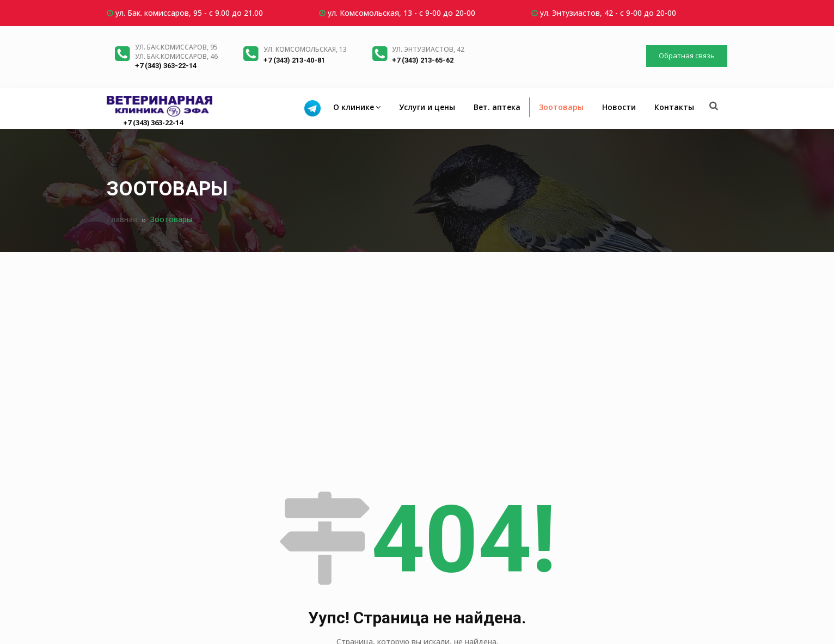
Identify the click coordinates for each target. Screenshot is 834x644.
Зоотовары (561, 107)
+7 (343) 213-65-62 (423, 60)
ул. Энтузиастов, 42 (428, 49)
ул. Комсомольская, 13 (305, 49)
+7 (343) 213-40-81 (294, 60)
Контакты (674, 107)
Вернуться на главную (417, 538)
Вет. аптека (497, 107)
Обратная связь (687, 56)
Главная (122, 219)
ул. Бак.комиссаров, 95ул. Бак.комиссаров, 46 (176, 52)
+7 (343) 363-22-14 (166, 66)
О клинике (357, 107)
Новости (619, 107)
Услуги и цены (427, 107)
